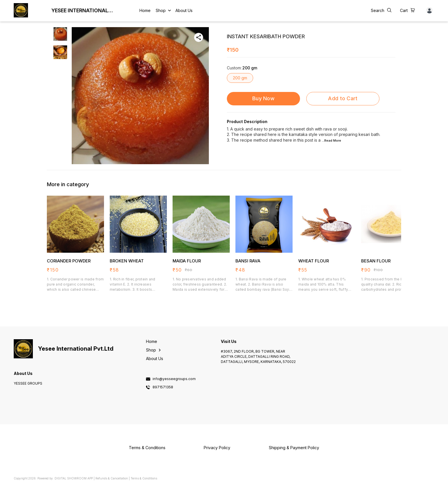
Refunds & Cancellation (112, 478)
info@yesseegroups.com (174, 379)
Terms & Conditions (144, 478)
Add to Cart (343, 98)
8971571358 (163, 387)
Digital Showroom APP (74, 478)
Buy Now (263, 98)
